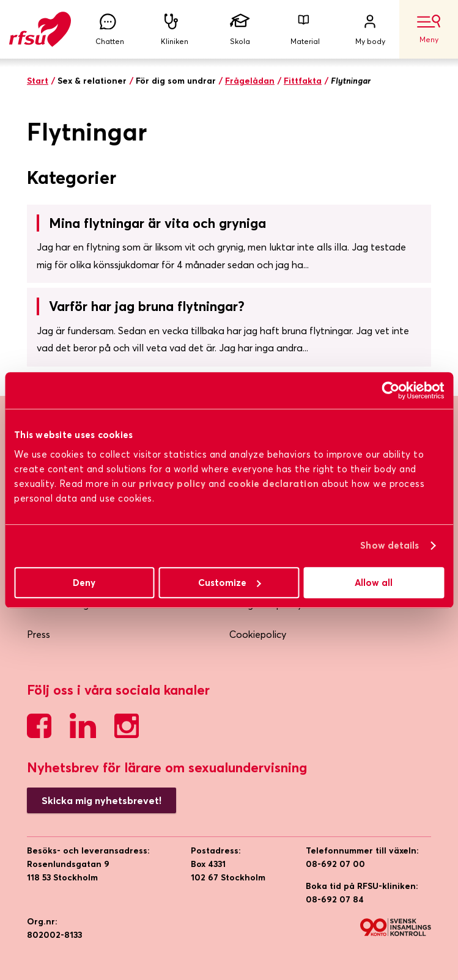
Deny (84, 583)
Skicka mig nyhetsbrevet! (102, 800)
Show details (390, 545)
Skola (240, 30)
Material (305, 30)
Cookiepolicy (258, 634)
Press (39, 634)
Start (38, 81)
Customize (230, 583)
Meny (429, 29)
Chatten (109, 30)
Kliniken (175, 30)
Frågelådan (250, 81)
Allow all (374, 583)
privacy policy (172, 484)
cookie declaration (274, 484)
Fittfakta (303, 81)
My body (370, 30)
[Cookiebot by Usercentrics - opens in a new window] (390, 390)
